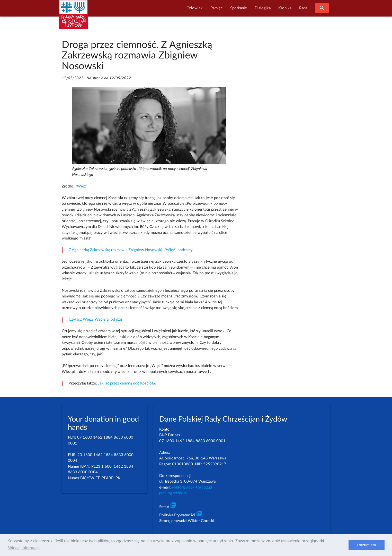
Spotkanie (239, 8)
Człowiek (195, 8)
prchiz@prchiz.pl (173, 493)
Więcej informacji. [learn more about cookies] (24, 548)
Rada (303, 8)
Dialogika (263, 8)
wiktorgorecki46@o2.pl (192, 487)
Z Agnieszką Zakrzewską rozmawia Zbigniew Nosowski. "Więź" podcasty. (131, 250)
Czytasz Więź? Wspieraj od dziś (96, 319)
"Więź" (81, 186)
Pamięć (216, 8)
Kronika (285, 8)
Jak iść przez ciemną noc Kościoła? (127, 383)
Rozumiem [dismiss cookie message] (367, 545)
